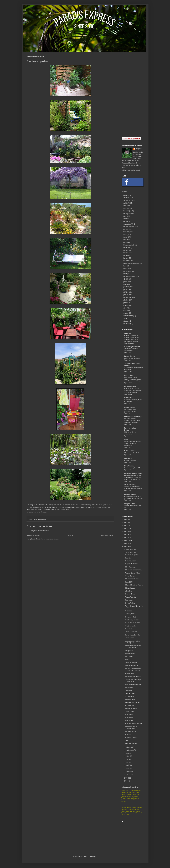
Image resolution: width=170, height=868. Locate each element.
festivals (126, 232)
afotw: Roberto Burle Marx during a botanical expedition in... (133, 443)
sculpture (127, 311)
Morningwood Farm (132, 579)
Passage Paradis (130, 494)
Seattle (126, 313)
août (127, 753)
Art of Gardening (130, 485)
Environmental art (131, 699)
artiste (126, 203)
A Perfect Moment (130, 460)
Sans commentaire (132, 666)
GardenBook (129, 398)
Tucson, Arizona (131, 614)
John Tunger (130, 696)
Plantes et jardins (131, 708)
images (126, 250)
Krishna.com (130, 600)
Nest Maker (129, 721)
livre (125, 266)
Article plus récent (34, 535)
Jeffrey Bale (129, 375)
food (125, 240)
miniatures (127, 271)
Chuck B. (128, 734)
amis (125, 195)
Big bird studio (130, 588)
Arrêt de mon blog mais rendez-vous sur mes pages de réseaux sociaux (133, 390)
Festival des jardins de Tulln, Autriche (133, 647)
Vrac (127, 740)
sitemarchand (42, 520)
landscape (127, 261)
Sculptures (129, 651)
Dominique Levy (131, 561)
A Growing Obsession (132, 347)
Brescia (128, 558)
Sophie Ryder (130, 693)
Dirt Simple (128, 458)
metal (125, 269)
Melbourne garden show (134, 570)
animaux (126, 198)
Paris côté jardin (130, 387)
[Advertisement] (132, 94)
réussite (126, 305)
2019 (126, 520)
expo (125, 229)
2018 (126, 523)
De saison (129, 629)
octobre (128, 747)
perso (125, 290)
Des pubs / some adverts (134, 684)
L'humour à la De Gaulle (132, 453)
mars (128, 768)
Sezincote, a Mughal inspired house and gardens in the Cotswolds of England (133, 379)
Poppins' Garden (131, 743)
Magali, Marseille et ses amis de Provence (133, 670)
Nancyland (129, 717)
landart (126, 258)
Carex (126, 440)
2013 (126, 532)
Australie (127, 208)
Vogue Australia (131, 597)
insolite (126, 253)
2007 (126, 778)
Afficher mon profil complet (131, 170)
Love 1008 (129, 582)
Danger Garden (130, 356)
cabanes (126, 219)
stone (125, 318)
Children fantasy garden (133, 724)
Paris (125, 284)
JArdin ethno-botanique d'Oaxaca (133, 680)
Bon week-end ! (131, 594)
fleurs (125, 237)
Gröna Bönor (130, 706)
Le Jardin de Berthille (133, 635)
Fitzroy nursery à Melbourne (131, 727)
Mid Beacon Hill (131, 731)
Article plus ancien (107, 535)
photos (126, 295)
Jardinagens (129, 638)
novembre (129, 552)
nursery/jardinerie (129, 276)
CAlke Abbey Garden (132, 623)
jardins (126, 256)
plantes (126, 300)
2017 (126, 526)
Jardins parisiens (131, 632)
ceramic (126, 221)
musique (126, 274)
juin (127, 759)
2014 (126, 529)
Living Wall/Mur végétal (131, 263)
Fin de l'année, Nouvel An (133, 468)
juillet (128, 756)
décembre (129, 549)
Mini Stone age (130, 567)
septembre (130, 750)
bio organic (127, 214)
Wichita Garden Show (133, 573)
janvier (128, 774)
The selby (129, 690)
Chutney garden (131, 626)
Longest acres (129, 504)
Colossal (127, 333)
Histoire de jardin (129, 245)
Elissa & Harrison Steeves (134, 585)
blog (125, 216)
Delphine (139, 149)
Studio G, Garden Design (133, 417)
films (125, 235)
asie (125, 206)
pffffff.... (126, 292)
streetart (126, 321)
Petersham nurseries (132, 702)
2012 (126, 535)
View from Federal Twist (133, 474)
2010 (126, 541)
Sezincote (129, 611)
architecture (128, 201)
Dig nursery (129, 715)
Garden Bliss (130, 674)
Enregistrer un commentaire (39, 531)
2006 (126, 781)
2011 (126, 538)
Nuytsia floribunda (131, 564)
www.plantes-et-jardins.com (37, 512)
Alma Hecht (129, 591)
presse (126, 303)
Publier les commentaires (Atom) (47, 539)
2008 (126, 547)
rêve (125, 308)
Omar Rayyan (130, 576)
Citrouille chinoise (131, 737)
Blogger (94, 857)
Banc (127, 660)
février (128, 771)
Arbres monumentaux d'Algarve (133, 642)
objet (125, 279)
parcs (125, 282)
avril (127, 765)
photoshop (127, 297)
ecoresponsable (129, 227)
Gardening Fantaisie (132, 620)
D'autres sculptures (132, 555)
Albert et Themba (131, 663)
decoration (127, 224)
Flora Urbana (129, 466)
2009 (126, 544)
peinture (126, 287)
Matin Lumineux (130, 451)
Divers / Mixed (130, 603)
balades (126, 211)
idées (35, 520)
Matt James (129, 657)
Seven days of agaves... (132, 358)
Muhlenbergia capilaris (133, 677)
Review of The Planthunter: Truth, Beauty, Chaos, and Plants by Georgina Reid (133, 477)
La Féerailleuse (130, 407)
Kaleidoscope (130, 654)
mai (127, 762)
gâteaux (126, 242)
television (127, 324)
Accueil (70, 535)
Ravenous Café (131, 617)
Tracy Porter (130, 711)
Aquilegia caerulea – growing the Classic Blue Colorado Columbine (132, 421)
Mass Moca (129, 687)
